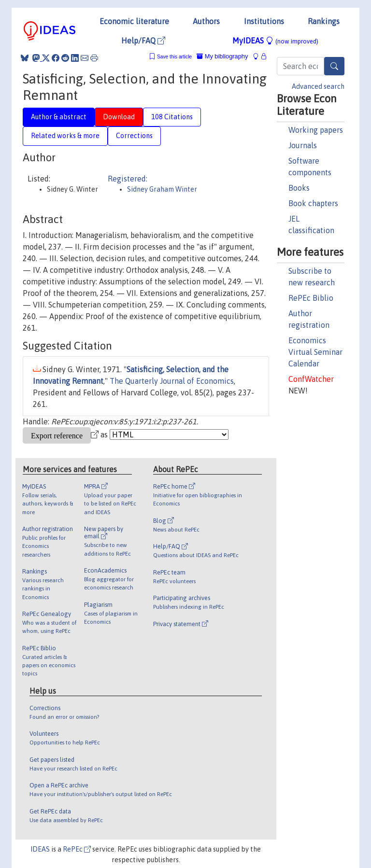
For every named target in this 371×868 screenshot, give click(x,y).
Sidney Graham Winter (162, 189)
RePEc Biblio (311, 298)
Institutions (264, 21)
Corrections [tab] (134, 136)
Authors (206, 21)
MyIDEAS (275, 41)
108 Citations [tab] (172, 117)
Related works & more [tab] (65, 136)
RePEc (77, 849)
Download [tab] (119, 117)
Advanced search (318, 86)
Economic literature (134, 21)
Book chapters (313, 203)
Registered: (128, 179)
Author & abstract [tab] (59, 117)
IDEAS (40, 849)
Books (299, 188)
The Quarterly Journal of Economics (172, 381)
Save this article (174, 57)
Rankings (324, 21)
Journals (303, 145)
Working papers (316, 130)
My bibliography (222, 56)
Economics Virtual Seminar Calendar (315, 352)
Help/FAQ (143, 41)
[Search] (334, 66)
